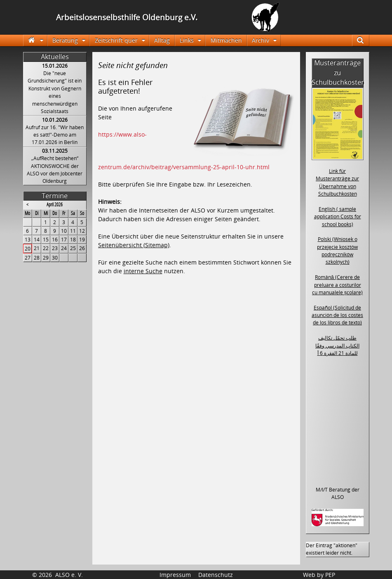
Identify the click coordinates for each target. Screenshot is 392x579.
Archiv (261, 40)
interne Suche (143, 271)
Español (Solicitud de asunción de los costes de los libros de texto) (337, 315)
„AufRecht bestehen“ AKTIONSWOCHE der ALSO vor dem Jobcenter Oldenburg (55, 170)
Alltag (162, 40)
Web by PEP (319, 575)
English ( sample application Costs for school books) (338, 217)
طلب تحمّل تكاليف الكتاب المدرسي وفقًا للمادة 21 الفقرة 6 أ (337, 345)
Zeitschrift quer (116, 40)
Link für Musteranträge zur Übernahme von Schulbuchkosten (337, 182)
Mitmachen (226, 40)
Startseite (35, 40)
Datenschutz (216, 575)
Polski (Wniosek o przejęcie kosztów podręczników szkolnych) (337, 251)
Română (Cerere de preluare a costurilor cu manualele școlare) (337, 285)
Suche (364, 40)
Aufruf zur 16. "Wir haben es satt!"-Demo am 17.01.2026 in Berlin (55, 135)
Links (187, 40)
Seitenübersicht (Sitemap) (134, 245)
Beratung (65, 40)
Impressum (175, 575)
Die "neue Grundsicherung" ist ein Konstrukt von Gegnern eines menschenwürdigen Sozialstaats (55, 92)
